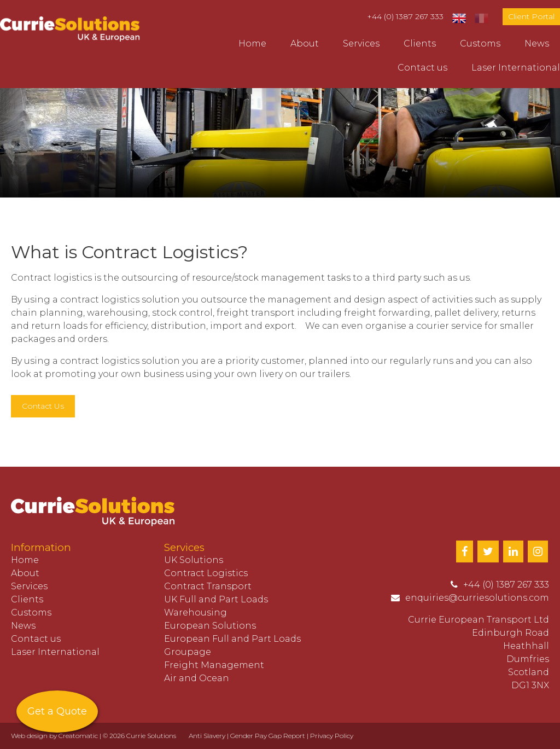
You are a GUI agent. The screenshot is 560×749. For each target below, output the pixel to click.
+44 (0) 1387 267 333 (405, 16)
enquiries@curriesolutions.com (477, 598)
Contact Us (43, 406)
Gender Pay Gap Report (268, 736)
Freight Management (214, 665)
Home (252, 43)
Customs (480, 43)
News (537, 43)
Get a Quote (57, 711)
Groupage (188, 652)
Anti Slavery (207, 736)
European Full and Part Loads (232, 639)
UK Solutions (194, 560)
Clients (420, 43)
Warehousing (196, 612)
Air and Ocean (197, 678)
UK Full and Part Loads (216, 599)
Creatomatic (78, 736)
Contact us (422, 68)
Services (361, 43)
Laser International (516, 68)
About (305, 43)
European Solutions (210, 626)
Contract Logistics (206, 573)
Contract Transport (208, 586)
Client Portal (531, 16)
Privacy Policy (332, 736)
